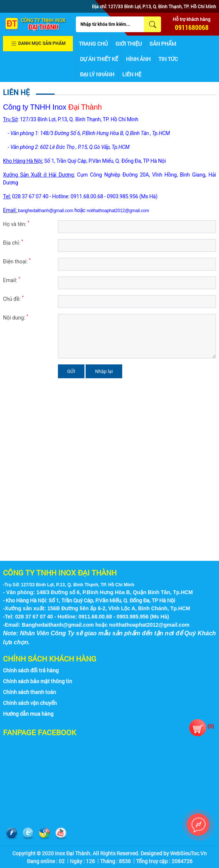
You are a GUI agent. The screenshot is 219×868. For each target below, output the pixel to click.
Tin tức (168, 59)
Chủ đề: (13, 299)
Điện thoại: (17, 261)
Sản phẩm (163, 44)
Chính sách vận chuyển (30, 703)
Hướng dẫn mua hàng (28, 714)
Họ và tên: (16, 224)
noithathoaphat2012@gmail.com (118, 211)
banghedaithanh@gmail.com (46, 211)
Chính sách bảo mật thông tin (38, 681)
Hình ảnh (138, 59)
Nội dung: (16, 317)
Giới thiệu (129, 44)
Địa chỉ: (13, 242)
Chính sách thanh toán (30, 692)
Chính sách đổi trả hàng (31, 670)
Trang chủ (93, 44)
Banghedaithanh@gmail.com (58, 625)
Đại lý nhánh (97, 74)
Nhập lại (104, 371)
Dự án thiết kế (99, 59)
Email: (12, 280)
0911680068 (192, 27)
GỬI (71, 371)
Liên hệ (132, 74)
